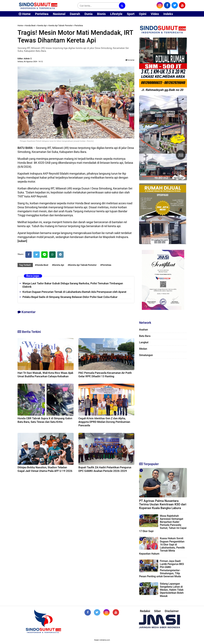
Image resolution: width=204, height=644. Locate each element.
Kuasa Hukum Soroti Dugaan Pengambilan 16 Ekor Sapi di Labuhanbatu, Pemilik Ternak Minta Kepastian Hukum (162, 546)
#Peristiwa (106, 265)
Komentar (130, 60)
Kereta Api (42, 25)
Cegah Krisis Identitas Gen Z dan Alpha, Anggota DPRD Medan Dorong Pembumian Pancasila (104, 422)
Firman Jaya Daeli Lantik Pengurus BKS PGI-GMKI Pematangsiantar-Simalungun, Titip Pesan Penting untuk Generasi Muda (162, 569)
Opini (143, 14)
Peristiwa (42, 14)
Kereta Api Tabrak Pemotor (60, 25)
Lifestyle (116, 14)
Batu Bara (145, 336)
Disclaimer (172, 611)
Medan (143, 349)
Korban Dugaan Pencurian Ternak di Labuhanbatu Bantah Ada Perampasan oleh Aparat (74, 292)
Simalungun (146, 355)
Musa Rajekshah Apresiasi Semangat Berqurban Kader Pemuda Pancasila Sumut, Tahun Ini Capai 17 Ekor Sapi (163, 523)
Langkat (144, 342)
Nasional (59, 14)
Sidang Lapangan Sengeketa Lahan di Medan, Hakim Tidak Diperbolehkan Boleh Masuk (172, 590)
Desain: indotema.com (102, 640)
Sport (131, 14)
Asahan (144, 330)
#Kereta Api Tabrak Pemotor (82, 265)
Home (25, 14)
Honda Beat (30, 25)
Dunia (89, 14)
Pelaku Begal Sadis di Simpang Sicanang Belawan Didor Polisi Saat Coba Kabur (70, 297)
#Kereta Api (58, 265)
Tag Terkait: (25, 265)
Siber (157, 611)
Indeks (168, 14)
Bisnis (101, 14)
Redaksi (145, 611)
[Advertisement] (163, 409)
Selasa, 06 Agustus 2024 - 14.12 (30, 62)
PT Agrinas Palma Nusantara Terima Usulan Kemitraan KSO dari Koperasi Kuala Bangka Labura (163, 504)
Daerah (75, 14)
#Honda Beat (42, 265)
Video (155, 14)
